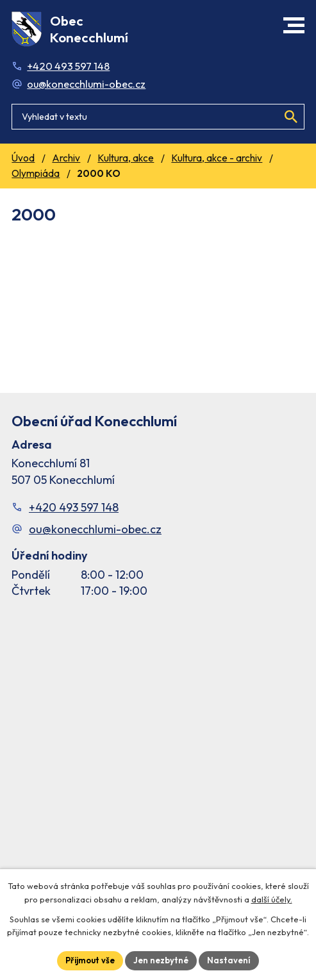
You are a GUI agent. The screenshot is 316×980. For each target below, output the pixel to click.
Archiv (66, 158)
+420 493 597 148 (68, 66)
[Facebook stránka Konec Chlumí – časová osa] (158, 744)
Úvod (23, 158)
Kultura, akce (126, 158)
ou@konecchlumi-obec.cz (86, 84)
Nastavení (229, 960)
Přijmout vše (90, 960)
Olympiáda (36, 173)
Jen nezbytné (161, 960)
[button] (294, 25)
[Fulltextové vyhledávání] (158, 117)
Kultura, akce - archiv (217, 158)
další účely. (272, 899)
